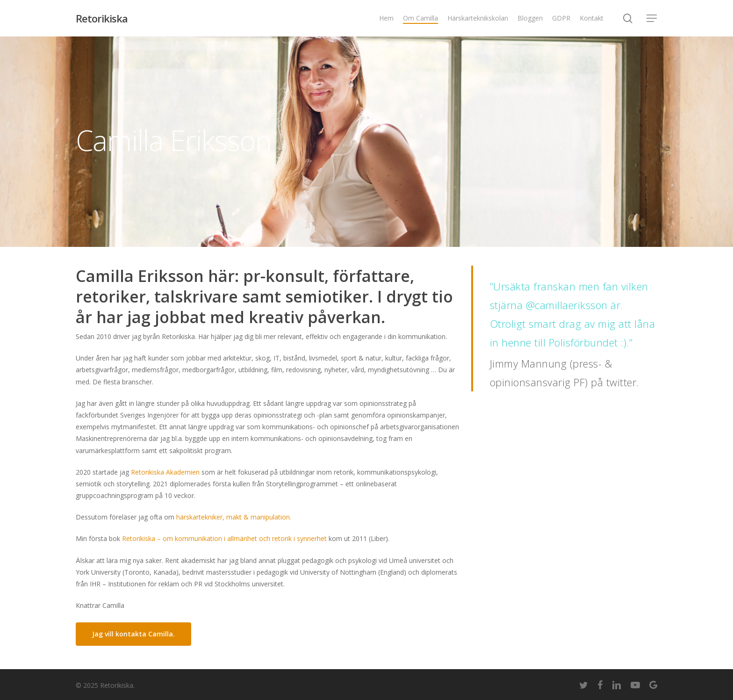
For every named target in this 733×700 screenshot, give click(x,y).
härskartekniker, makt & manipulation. (234, 517)
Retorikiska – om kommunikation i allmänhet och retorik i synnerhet (224, 538)
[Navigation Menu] (652, 18)
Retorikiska (102, 18)
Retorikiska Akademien (165, 472)
